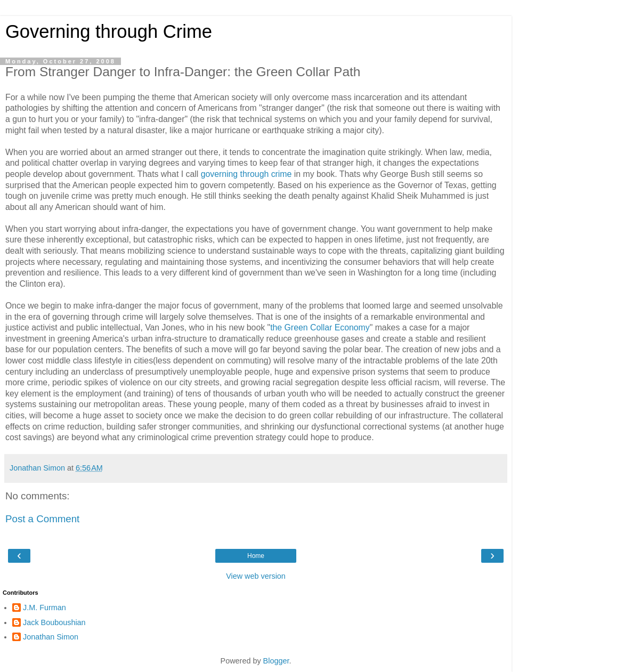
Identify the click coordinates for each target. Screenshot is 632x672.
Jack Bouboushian (54, 622)
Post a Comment (42, 519)
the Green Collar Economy (320, 327)
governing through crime (246, 174)
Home (256, 556)
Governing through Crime (109, 31)
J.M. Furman (44, 608)
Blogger (276, 661)
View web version (256, 576)
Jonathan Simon (51, 637)
